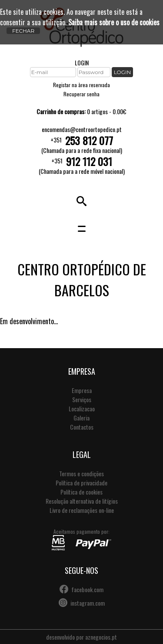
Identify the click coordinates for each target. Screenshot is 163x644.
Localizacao (82, 408)
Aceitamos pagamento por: (81, 539)
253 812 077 (89, 140)
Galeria (81, 418)
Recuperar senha (81, 94)
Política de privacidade (81, 483)
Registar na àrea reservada (81, 85)
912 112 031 (89, 161)
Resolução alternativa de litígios (82, 501)
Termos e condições (81, 473)
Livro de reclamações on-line (82, 510)
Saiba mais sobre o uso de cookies (114, 22)
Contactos (82, 427)
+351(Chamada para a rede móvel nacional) (82, 165)
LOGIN (82, 63)
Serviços (82, 399)
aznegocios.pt (101, 637)
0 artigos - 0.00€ (81, 111)
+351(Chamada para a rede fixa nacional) (82, 144)
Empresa (82, 390)
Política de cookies (81, 492)
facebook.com (87, 589)
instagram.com (88, 603)
